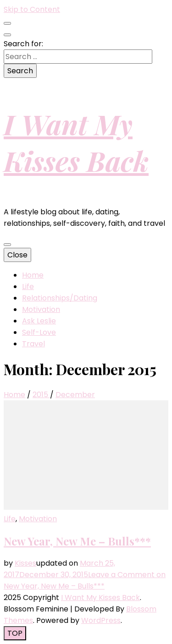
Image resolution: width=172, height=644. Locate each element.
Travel (33, 344)
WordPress (101, 620)
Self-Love (39, 332)
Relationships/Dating (60, 298)
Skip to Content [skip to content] (32, 9)
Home (33, 275)
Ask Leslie (39, 321)
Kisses (25, 563)
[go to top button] (15, 633)
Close (17, 255)
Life (28, 287)
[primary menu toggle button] (7, 245)
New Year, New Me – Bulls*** (77, 541)
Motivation (41, 309)
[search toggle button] (7, 35)
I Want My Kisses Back (76, 142)
